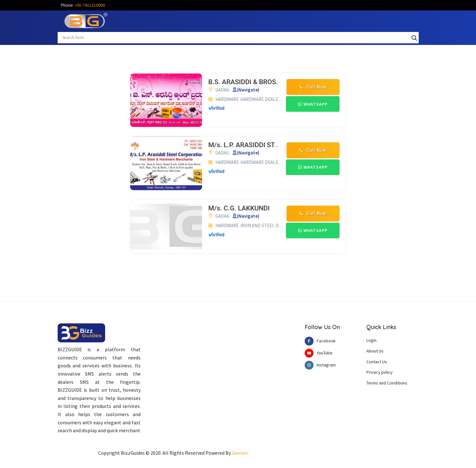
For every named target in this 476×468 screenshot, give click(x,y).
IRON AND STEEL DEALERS (267, 225)
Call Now (313, 87)
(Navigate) (248, 90)
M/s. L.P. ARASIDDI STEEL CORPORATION (271, 145)
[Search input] (235, 37)
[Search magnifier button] (414, 38)
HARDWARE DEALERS (262, 99)
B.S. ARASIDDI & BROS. (243, 82)
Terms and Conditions (387, 383)
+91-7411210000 (90, 5)
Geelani (240, 453)
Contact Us (377, 362)
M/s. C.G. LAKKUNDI (239, 208)
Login (371, 340)
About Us (375, 351)
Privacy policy (380, 372)
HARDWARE (227, 99)
